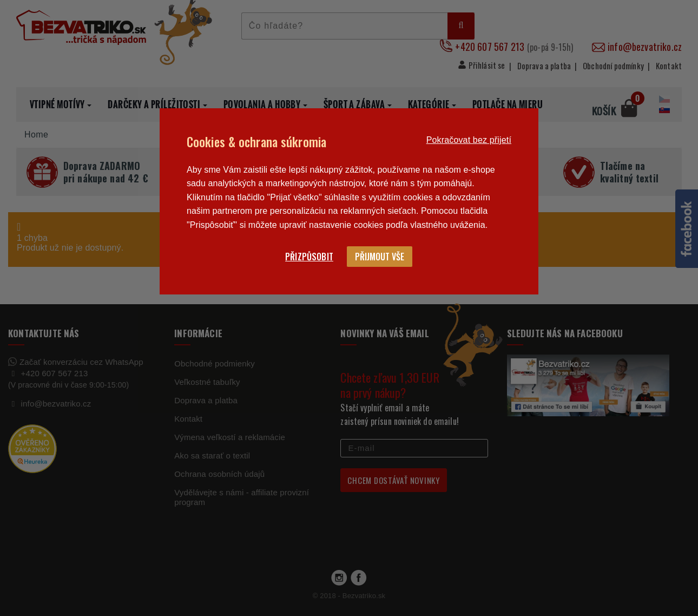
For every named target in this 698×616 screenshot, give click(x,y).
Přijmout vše (380, 257)
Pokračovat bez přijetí (469, 140)
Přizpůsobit (309, 257)
